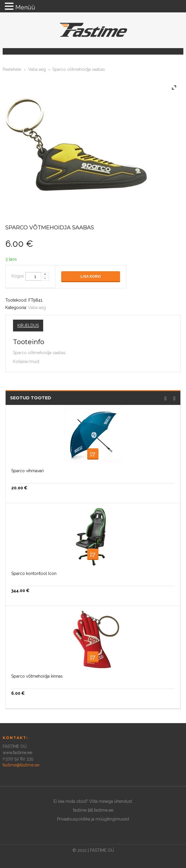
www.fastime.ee (17, 753)
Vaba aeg (37, 69)
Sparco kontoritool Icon (34, 573)
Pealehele (12, 69)
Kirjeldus (28, 326)
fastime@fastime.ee (21, 765)
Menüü (25, 7)
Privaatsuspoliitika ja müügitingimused (93, 819)
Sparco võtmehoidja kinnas (37, 676)
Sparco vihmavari (28, 471)
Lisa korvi (91, 277)
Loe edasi (93, 454)
